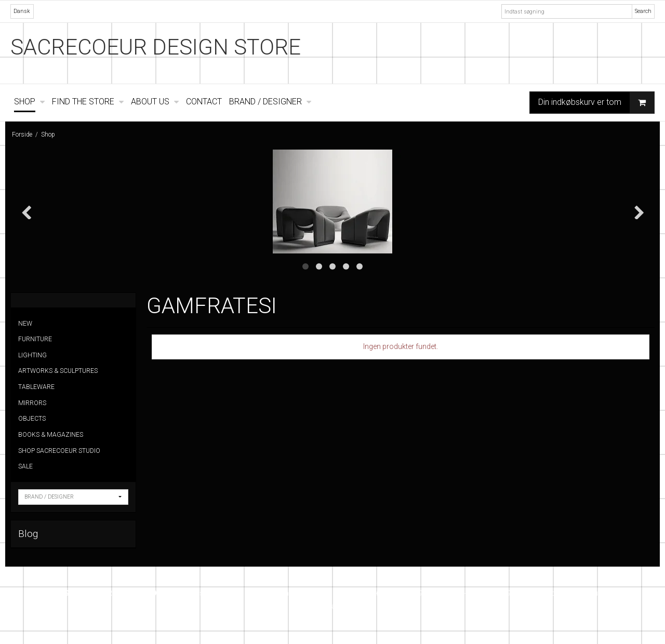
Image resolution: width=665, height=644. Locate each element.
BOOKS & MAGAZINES (51, 435)
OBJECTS (32, 419)
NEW (25, 324)
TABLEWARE (36, 387)
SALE (25, 466)
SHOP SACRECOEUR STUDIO (59, 451)
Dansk (22, 11)
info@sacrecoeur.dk (576, 593)
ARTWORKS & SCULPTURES (58, 371)
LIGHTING (32, 355)
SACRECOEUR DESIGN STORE (156, 47)
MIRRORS (32, 403)
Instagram (332, 606)
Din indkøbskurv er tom (596, 103)
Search (643, 11)
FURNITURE (35, 339)
